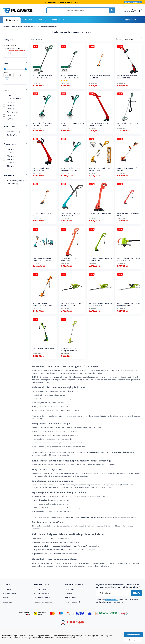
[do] (18, 71)
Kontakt (6, 598)
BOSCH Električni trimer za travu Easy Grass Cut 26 (71, 77)
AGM (8, 90)
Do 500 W (10, 128)
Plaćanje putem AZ (72, 602)
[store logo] (18, 10)
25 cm (9, 144)
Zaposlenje (7, 602)
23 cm (9, 150)
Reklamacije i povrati (42, 598)
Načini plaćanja (71, 589)
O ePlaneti (7, 589)
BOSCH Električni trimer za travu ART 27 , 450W (42, 124)
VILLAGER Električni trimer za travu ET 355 (100, 77)
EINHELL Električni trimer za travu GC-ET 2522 (99, 124)
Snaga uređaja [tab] (9, 120)
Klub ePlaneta (70, 598)
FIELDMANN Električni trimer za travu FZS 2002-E (129, 259)
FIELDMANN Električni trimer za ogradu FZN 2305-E (100, 305)
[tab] (17, 585)
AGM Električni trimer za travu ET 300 (128, 214)
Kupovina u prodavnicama (44, 602)
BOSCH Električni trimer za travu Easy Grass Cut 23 (42, 77)
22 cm (9, 154)
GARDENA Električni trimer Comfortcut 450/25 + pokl (42, 259)
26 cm (9, 140)
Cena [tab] (5, 60)
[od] (8, 71)
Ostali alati (10, 173)
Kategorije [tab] (7, 39)
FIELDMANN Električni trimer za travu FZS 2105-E (100, 259)
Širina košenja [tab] (9, 136)
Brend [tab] (5, 85)
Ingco (9, 113)
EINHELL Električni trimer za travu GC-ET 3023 (43, 169)
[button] (128, 11)
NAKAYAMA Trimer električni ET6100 (128, 169)
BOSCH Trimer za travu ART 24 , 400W (72, 124)
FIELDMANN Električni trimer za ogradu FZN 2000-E (72, 305)
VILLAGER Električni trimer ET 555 (43, 214)
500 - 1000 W (11, 124)
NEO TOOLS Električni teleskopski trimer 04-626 (42, 305)
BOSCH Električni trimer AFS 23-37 (128, 124)
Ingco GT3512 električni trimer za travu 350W (100, 169)
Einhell (9, 100)
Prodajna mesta (9, 593)
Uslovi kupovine (40, 589)
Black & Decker (12, 93)
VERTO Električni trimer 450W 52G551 (43, 350)
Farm (8, 103)
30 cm (9, 157)
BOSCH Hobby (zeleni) (15, 170)
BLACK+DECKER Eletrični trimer (100, 213)
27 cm (9, 147)
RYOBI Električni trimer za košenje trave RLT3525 (70, 350)
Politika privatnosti (41, 593)
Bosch (9, 96)
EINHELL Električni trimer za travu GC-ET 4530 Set (127, 77)
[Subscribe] (136, 593)
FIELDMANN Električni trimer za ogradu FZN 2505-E (129, 305)
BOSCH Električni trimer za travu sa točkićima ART (71, 169)
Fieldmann (10, 106)
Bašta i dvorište (17, 27)
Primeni (7, 76)
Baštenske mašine (31, 27)
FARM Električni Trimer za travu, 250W (70, 259)
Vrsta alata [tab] (8, 165)
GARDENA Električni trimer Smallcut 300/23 (70, 214)
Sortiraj (119, 39)
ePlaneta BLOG (111, 600)
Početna (6, 27)
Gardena (10, 110)
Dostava (68, 593)
